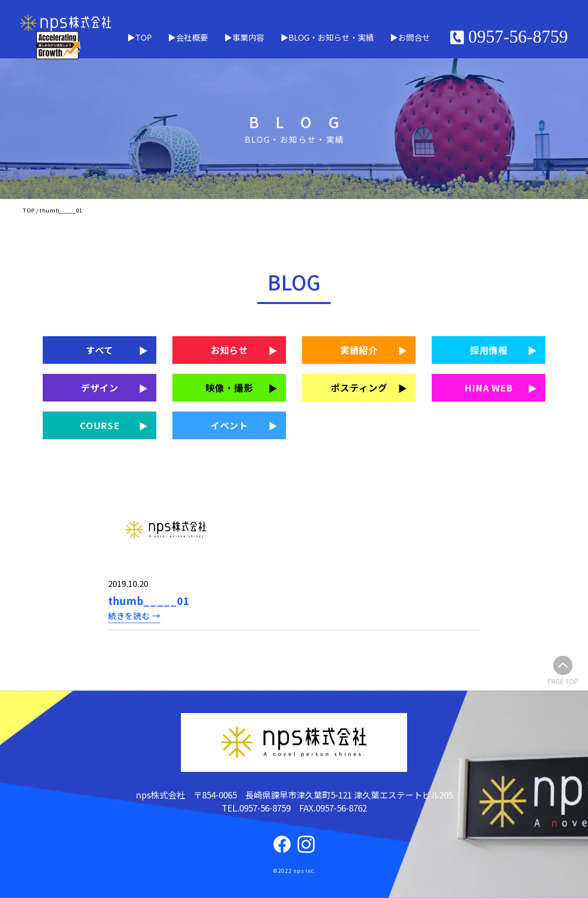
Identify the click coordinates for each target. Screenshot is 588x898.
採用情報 (489, 350)
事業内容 (248, 37)
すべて (100, 350)
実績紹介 (359, 350)
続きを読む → (134, 616)
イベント (230, 425)
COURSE (100, 425)
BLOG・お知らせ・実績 (331, 37)
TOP (143, 37)
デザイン (100, 387)
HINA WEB (489, 387)
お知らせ (230, 350)
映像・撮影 (229, 387)
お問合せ (414, 37)
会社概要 (192, 37)
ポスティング (359, 387)
